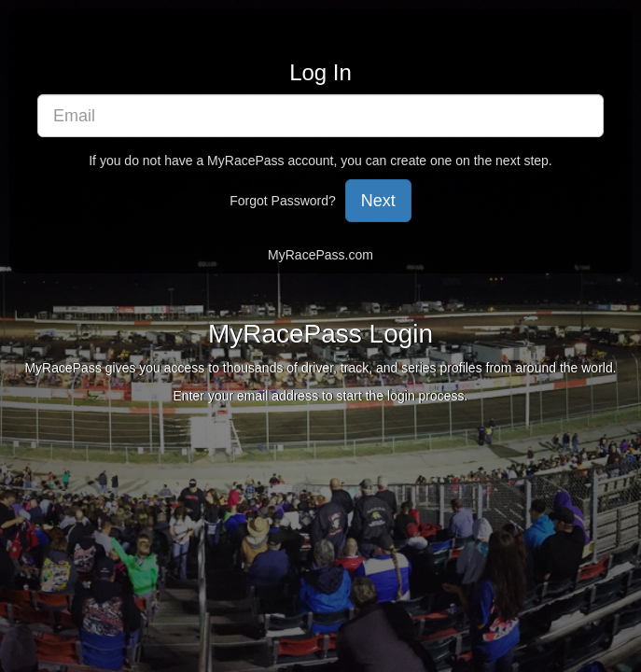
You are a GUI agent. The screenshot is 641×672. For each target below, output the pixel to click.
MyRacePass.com (320, 255)
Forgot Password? (283, 201)
